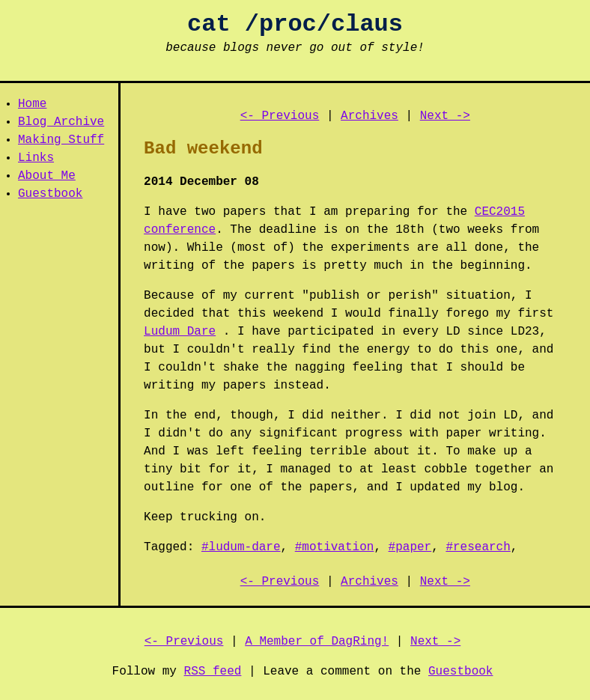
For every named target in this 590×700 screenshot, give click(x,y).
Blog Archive (61, 122)
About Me (47, 176)
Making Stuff (61, 140)
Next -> (445, 116)
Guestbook (50, 194)
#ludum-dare (241, 547)
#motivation (335, 547)
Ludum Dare (180, 332)
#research (478, 547)
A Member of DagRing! (317, 642)
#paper (410, 547)
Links (36, 158)
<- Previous (280, 116)
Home (32, 104)
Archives (369, 116)
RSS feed (213, 672)
